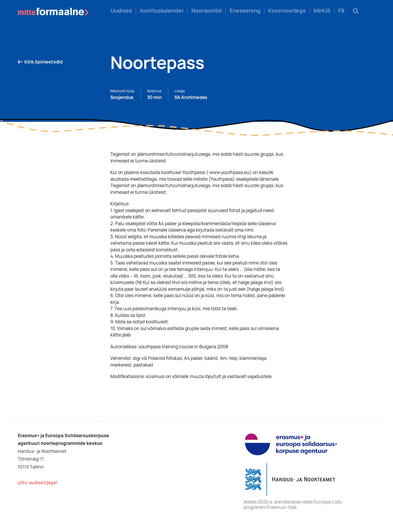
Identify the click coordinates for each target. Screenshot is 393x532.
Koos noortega (287, 11)
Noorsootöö (207, 11)
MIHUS (322, 11)
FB (341, 11)
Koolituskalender (162, 11)
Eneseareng (245, 11)
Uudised (121, 11)
